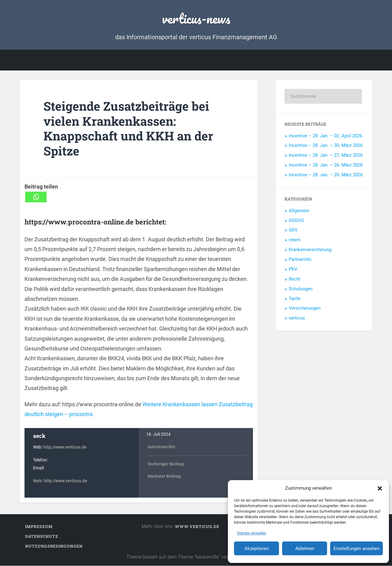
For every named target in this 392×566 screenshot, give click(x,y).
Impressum (39, 527)
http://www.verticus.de (65, 447)
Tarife (295, 299)
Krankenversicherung (310, 250)
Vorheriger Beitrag (166, 464)
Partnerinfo (300, 260)
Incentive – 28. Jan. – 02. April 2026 (325, 136)
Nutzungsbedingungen (54, 546)
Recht (295, 279)
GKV (293, 230)
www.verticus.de (197, 527)
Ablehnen (305, 549)
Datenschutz (42, 537)
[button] (380, 488)
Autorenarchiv (161, 447)
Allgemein (299, 211)
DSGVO (296, 220)
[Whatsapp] (36, 197)
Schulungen (301, 289)
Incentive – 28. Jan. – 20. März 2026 (326, 175)
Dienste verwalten (252, 533)
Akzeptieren (256, 549)
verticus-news (196, 18)
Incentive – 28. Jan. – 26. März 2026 (326, 165)
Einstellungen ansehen (356, 549)
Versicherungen (305, 308)
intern (295, 240)
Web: (38, 481)
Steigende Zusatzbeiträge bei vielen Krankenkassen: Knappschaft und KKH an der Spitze (131, 129)
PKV (293, 270)
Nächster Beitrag (164, 477)
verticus (297, 318)
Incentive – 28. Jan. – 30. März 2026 (326, 146)
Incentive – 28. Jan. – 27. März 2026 (326, 155)
